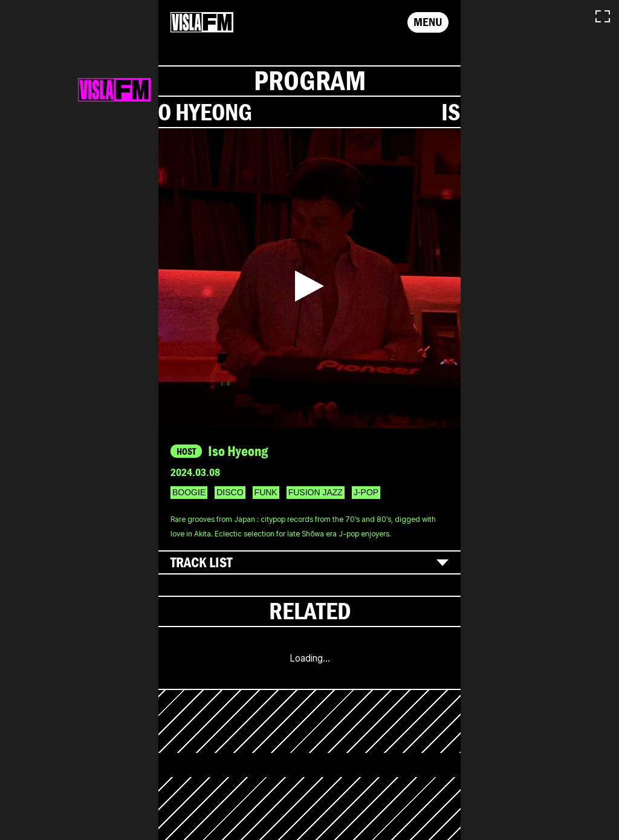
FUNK (266, 492)
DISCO (230, 492)
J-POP (366, 492)
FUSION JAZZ (316, 492)
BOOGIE (189, 492)
